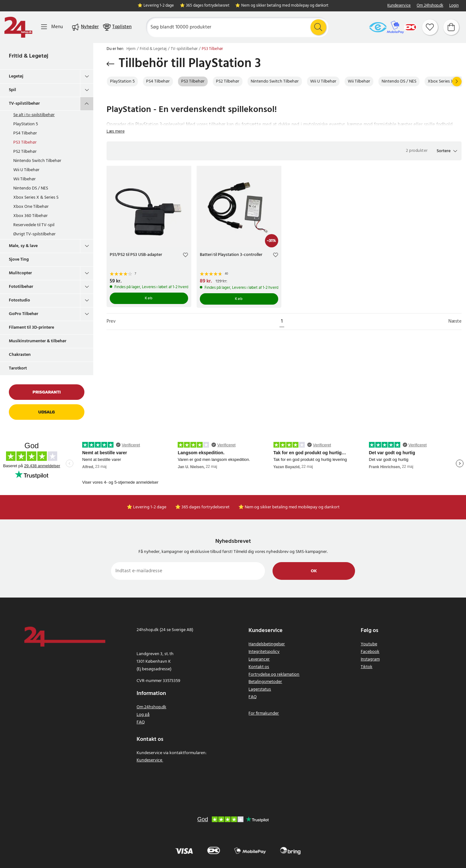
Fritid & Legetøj (29, 56)
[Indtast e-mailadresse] (188, 571)
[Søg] (237, 27)
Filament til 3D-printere (31, 328)
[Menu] (52, 27)
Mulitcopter (20, 273)
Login (454, 6)
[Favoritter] (430, 27)
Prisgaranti (47, 392)
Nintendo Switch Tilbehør (37, 161)
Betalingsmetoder (265, 682)
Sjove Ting (19, 260)
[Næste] (457, 82)
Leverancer (259, 659)
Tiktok (367, 667)
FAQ (141, 722)
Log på (143, 715)
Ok (314, 571)
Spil (12, 90)
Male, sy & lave (23, 246)
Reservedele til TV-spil (34, 225)
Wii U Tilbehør (26, 170)
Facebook (370, 652)
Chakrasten (20, 355)
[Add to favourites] (185, 256)
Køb (149, 298)
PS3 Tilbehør (25, 143)
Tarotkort (18, 368)
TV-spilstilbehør (24, 104)
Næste (455, 322)
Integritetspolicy (264, 652)
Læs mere (116, 131)
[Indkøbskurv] (451, 27)
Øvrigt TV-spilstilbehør (34, 234)
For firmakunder (264, 713)
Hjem (131, 49)
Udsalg (46, 412)
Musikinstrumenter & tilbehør (38, 341)
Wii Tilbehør (25, 179)
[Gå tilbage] (110, 64)
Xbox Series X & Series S (36, 198)
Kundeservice (399, 6)
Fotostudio (19, 300)
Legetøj (16, 76)
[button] (447, 151)
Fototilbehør (21, 287)
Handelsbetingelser (267, 644)
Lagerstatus (260, 689)
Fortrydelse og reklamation (274, 675)
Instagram (370, 659)
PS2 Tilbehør (25, 152)
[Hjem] (18, 27)
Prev (111, 322)
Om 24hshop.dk (430, 6)
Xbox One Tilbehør (31, 207)
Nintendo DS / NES (31, 188)
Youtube (369, 644)
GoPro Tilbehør (24, 314)
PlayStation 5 (26, 124)
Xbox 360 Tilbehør (31, 216)
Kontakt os (259, 667)
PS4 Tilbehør (25, 133)
